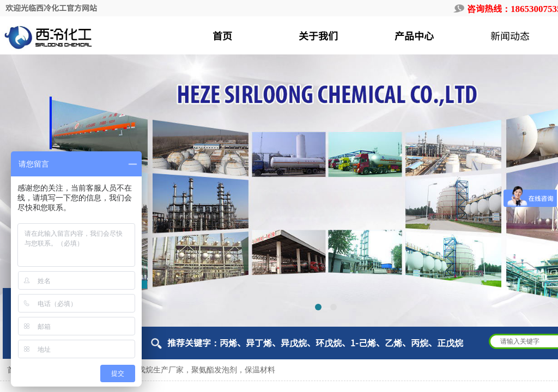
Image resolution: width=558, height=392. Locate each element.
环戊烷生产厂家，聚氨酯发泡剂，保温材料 (203, 370)
